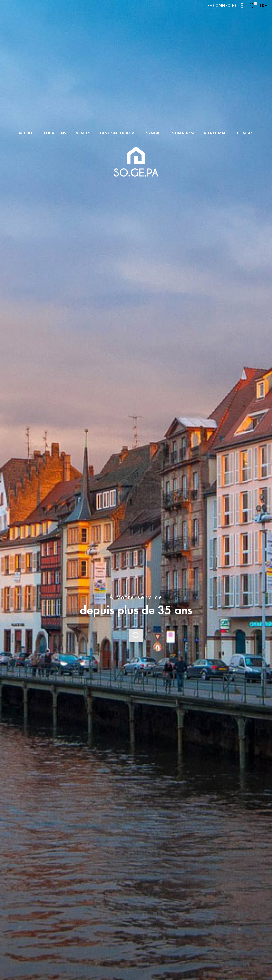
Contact (246, 133)
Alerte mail (215, 133)
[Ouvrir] (136, 636)
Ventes (83, 133)
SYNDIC (153, 133)
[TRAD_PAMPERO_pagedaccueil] (136, 181)
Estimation (182, 133)
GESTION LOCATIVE (118, 133)
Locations (55, 133)
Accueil (26, 133)
